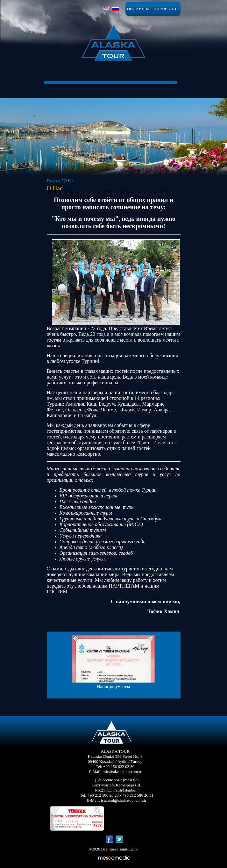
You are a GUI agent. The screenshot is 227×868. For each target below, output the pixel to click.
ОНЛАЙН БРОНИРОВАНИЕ (153, 9)
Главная (54, 181)
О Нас (69, 181)
